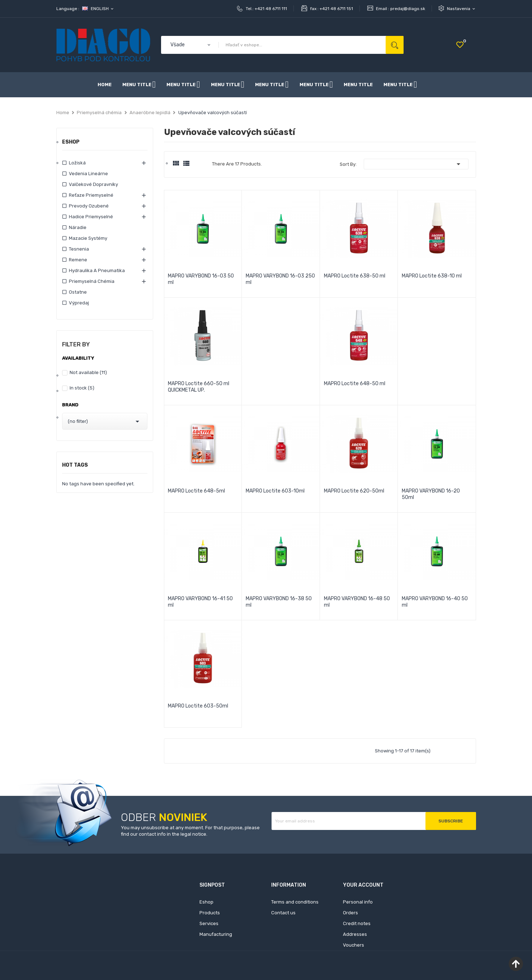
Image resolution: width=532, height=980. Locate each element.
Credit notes (357, 923)
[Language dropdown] (98, 9)
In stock (82, 388)
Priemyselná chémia (92, 281)
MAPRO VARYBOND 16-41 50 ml (200, 602)
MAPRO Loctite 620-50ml (354, 491)
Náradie (78, 227)
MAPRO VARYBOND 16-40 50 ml (435, 602)
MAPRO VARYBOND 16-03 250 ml (280, 279)
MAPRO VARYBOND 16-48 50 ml (357, 602)
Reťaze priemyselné (91, 195)
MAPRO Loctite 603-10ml (275, 491)
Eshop (71, 142)
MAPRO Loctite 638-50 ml (355, 276)
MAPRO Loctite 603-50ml (198, 706)
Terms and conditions (295, 902)
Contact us (283, 913)
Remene (78, 260)
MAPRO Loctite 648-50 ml (355, 384)
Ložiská (77, 163)
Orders (350, 913)
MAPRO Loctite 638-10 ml (432, 276)
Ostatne (78, 292)
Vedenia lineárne (88, 174)
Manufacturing (216, 934)
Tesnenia (79, 249)
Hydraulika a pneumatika (97, 270)
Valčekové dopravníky (93, 184)
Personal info (358, 902)
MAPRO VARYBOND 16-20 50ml (431, 494)
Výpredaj (79, 303)
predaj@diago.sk (408, 9)
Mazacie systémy (88, 238)
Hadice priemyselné (91, 217)
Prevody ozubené (89, 206)
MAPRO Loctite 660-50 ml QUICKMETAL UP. (199, 387)
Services (209, 923)
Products (210, 913)
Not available (88, 372)
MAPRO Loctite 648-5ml (196, 491)
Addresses (355, 934)
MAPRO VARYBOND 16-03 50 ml (201, 279)
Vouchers (354, 945)
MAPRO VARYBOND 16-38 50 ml (279, 602)
